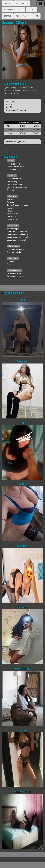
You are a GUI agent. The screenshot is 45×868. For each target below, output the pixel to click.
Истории (8, 16)
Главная (8, 3)
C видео (31, 9)
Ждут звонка (22, 3)
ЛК (37, 16)
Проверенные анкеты (14, 9)
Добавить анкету (24, 16)
